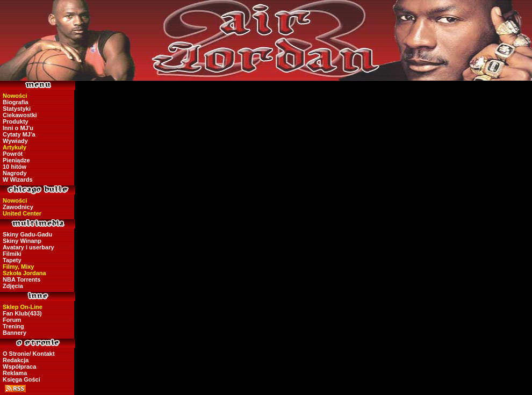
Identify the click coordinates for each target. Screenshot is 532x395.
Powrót (13, 154)
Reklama (15, 373)
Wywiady (15, 141)
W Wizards (18, 179)
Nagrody (15, 173)
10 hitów (15, 167)
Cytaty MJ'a (19, 134)
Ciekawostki (20, 115)
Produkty (16, 121)
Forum (12, 320)
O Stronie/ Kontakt (29, 354)
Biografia (16, 102)
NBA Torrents (21, 279)
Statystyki (17, 109)
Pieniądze (16, 160)
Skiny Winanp (22, 241)
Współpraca (19, 367)
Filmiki (12, 254)
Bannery (15, 333)
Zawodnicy (18, 207)
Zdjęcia (13, 286)
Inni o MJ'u (18, 128)
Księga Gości (21, 379)
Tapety (12, 260)
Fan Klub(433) (22, 313)
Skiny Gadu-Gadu (27, 234)
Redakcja (16, 360)
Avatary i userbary (28, 247)
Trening (13, 326)
